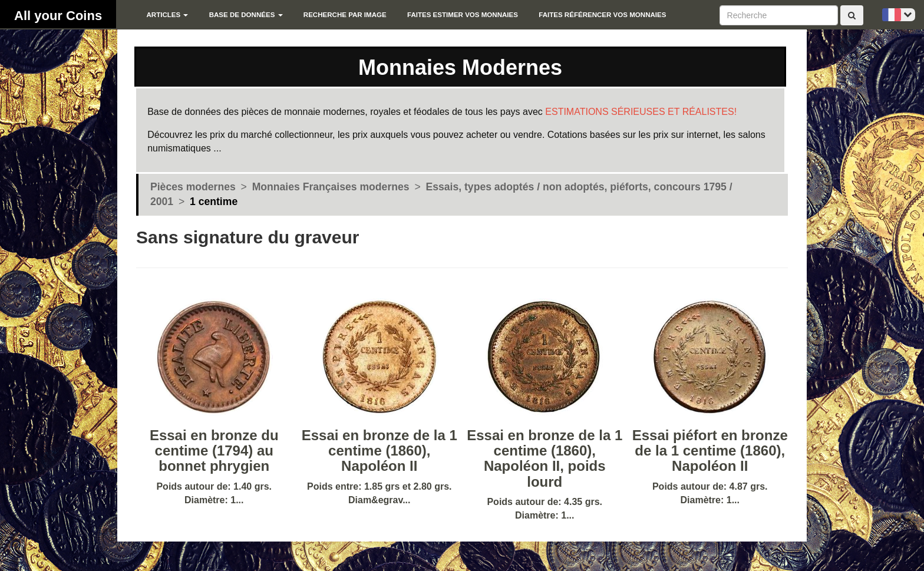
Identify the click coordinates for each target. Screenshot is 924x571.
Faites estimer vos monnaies (463, 15)
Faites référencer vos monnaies (602, 15)
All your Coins (58, 16)
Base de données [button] (246, 15)
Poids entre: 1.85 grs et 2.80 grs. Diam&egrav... (380, 428)
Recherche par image (345, 15)
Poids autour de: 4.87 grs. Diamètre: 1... (710, 428)
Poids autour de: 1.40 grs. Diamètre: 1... (214, 428)
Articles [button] (167, 15)
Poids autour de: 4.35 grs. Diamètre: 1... (545, 436)
